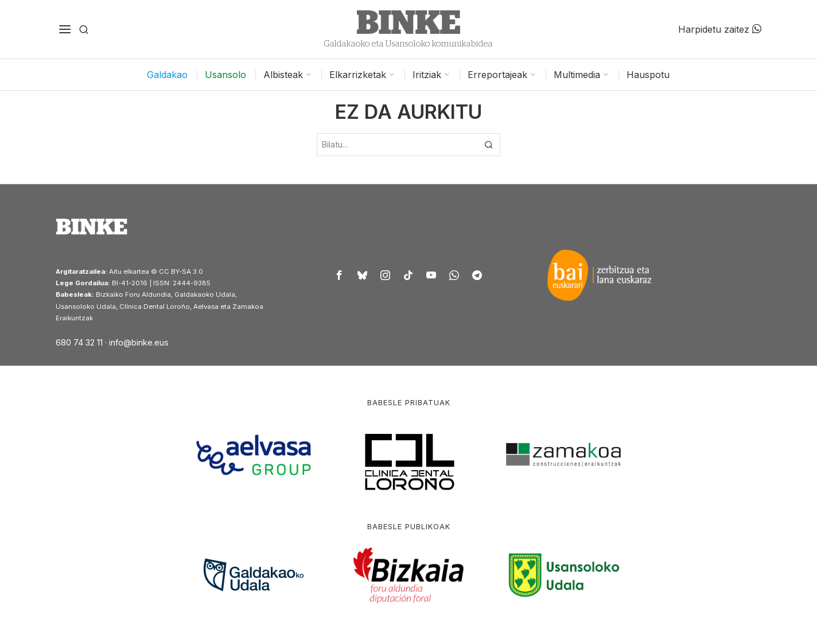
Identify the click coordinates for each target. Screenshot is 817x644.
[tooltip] (340, 275)
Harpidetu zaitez (720, 29)
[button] (489, 145)
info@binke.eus (139, 342)
